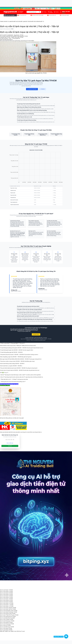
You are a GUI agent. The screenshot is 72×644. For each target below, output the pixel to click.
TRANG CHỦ (3, 22)
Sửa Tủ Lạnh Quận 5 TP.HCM (6, 596)
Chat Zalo (42, 89)
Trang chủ (1, 29)
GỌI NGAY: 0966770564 (32, 89)
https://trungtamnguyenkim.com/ (38, 340)
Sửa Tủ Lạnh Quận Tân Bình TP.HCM (8, 608)
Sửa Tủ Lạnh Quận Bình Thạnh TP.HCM (9, 611)
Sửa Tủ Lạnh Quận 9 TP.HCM (6, 602)
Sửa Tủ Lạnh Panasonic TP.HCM (7, 621)
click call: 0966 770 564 (5, 385)
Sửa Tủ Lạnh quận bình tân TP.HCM (8, 617)
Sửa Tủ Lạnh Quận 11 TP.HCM (7, 605)
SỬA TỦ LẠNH (8, 22)
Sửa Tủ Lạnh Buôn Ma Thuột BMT (7, 618)
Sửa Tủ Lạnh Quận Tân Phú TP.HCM (8, 609)
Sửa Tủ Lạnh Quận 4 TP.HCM (6, 594)
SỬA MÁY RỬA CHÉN (34, 22)
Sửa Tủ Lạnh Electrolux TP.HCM (7, 627)
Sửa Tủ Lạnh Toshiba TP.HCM (7, 619)
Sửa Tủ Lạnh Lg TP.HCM (5, 625)
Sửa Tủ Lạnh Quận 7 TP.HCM (6, 599)
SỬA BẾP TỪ (41, 22)
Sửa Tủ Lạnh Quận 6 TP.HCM (6, 597)
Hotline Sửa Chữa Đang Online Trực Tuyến (9, 384)
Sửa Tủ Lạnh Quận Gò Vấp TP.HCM (8, 614)
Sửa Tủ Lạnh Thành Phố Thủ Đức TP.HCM (9, 615)
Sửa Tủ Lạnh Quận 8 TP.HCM (6, 600)
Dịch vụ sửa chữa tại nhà (7, 29)
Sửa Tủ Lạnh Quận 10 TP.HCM (7, 603)
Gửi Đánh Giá (10, 446)
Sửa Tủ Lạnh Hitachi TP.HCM (6, 622)
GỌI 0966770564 (36, 334)
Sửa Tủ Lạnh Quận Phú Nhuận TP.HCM (8, 612)
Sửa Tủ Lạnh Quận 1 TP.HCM (6, 590)
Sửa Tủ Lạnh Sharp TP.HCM (6, 630)
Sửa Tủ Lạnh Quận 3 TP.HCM (6, 593)
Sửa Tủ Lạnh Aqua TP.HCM (6, 628)
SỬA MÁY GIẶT (15, 22)
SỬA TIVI (27, 22)
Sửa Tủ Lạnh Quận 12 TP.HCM (7, 606)
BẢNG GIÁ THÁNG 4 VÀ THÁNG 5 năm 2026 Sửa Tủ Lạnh (12, 631)
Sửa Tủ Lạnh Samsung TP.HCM (7, 624)
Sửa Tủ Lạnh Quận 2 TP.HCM (6, 591)
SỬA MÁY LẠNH (22, 22)
